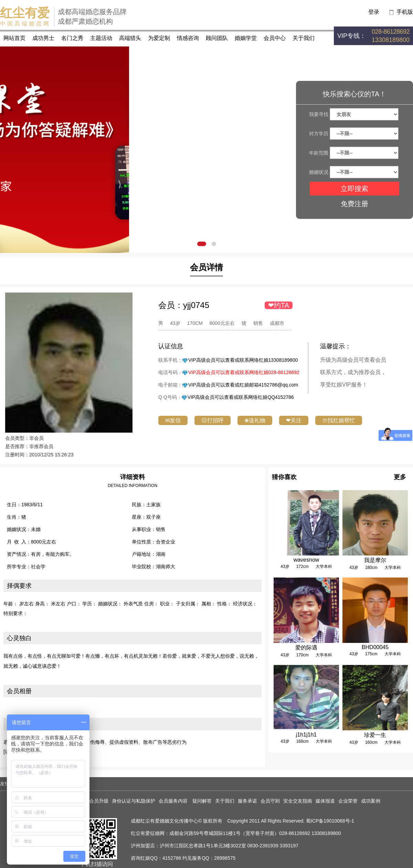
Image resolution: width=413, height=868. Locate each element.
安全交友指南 (298, 801)
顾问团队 (217, 38)
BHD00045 (375, 647)
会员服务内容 (174, 801)
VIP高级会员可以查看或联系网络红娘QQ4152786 (241, 397)
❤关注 (294, 420)
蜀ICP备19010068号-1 (330, 821)
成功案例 (371, 801)
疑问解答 (202, 801)
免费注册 (354, 204)
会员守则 (270, 801)
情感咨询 (188, 38)
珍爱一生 (375, 735)
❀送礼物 (255, 420)
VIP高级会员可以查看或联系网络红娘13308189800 (243, 360)
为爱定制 (159, 38)
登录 (374, 12)
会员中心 (275, 38)
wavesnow (306, 560)
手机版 (405, 12)
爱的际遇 (306, 648)
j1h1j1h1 (306, 735)
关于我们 (304, 38)
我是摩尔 (375, 560)
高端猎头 (130, 38)
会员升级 (99, 801)
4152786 (172, 858)
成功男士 (43, 38)
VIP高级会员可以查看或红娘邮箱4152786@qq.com (243, 385)
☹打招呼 (213, 420)
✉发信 (173, 420)
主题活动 (101, 38)
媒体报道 (325, 801)
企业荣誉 (348, 801)
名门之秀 (72, 38)
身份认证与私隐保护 (134, 801)
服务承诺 (247, 801)
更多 (400, 477)
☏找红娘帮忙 (339, 420)
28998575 (225, 858)
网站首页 (14, 38)
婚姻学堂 (246, 38)
